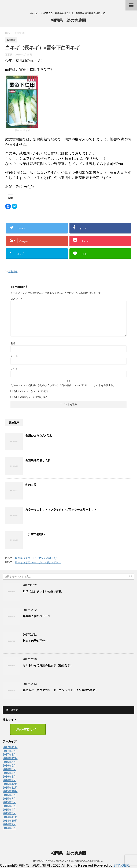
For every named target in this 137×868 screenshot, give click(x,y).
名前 (13, 343)
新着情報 (13, 272)
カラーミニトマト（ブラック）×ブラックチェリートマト (61, 510)
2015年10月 (10, 791)
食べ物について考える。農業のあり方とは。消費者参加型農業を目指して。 (69, 861)
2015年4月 (9, 810)
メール (14, 356)
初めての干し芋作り (35, 641)
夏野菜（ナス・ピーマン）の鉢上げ (36, 558)
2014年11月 (10, 817)
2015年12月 (10, 784)
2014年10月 (10, 821)
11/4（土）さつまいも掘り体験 (42, 591)
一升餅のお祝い (35, 534)
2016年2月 (9, 780)
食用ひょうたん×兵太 (39, 436)
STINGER (121, 865)
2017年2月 (9, 751)
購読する (13, 710)
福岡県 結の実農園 (68, 21)
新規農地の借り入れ (38, 460)
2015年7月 (9, 799)
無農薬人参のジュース (37, 616)
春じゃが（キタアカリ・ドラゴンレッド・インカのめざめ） (60, 690)
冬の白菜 (31, 485)
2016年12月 (10, 758)
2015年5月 (9, 806)
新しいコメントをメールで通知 (31, 391)
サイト (14, 369)
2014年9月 (9, 824)
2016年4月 (9, 773)
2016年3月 (9, 777)
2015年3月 (9, 813)
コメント (16, 299)
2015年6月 (9, 802)
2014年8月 (9, 828)
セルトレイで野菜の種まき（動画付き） (48, 665)
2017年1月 (9, 755)
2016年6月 (9, 766)
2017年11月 (10, 747)
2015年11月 (10, 788)
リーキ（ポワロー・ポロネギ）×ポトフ (38, 562)
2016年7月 (9, 762)
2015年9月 (9, 795)
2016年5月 (9, 769)
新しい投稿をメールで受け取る (31, 397)
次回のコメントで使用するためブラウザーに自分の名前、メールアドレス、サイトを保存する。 (63, 385)
